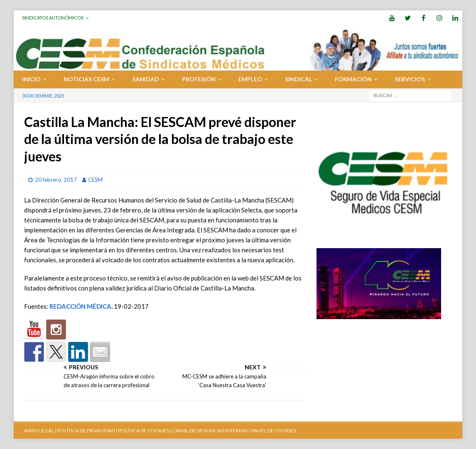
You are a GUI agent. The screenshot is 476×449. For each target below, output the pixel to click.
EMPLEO (250, 79)
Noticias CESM (86, 79)
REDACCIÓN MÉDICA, (81, 306)
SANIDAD (146, 79)
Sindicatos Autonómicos (53, 18)
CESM (95, 180)
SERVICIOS (410, 79)
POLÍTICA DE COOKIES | (145, 431)
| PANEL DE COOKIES (272, 431)
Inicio (31, 79)
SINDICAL (298, 79)
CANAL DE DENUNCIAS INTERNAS (210, 431)
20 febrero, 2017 (56, 180)
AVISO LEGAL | (40, 431)
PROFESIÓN (199, 79)
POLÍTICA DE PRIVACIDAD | (87, 431)
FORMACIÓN (353, 79)
